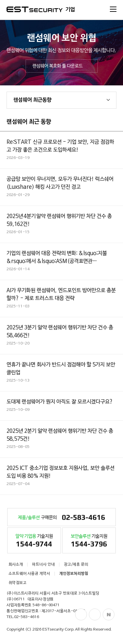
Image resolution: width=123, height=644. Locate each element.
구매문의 (62, 518)
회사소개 (16, 565)
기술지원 (34, 542)
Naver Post (109, 614)
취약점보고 (18, 583)
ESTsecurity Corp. (58, 630)
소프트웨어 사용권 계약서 (29, 574)
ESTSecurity (35, 9)
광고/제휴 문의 (76, 565)
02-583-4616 (27, 617)
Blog (95, 614)
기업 (70, 10)
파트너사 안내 (43, 565)
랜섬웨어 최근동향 (32, 100)
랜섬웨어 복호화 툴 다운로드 (58, 66)
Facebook (81, 614)
